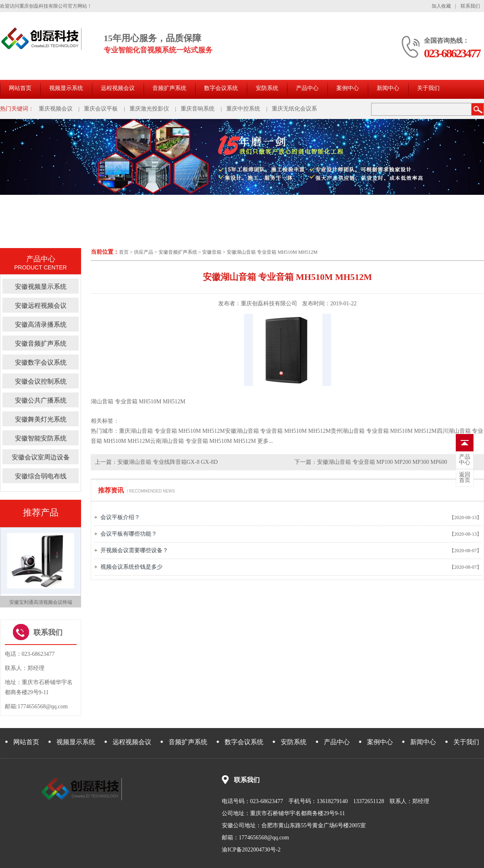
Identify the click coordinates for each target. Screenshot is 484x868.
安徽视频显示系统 (41, 287)
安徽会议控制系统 (41, 381)
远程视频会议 (118, 88)
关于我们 (428, 88)
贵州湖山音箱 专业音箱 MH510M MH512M (384, 431)
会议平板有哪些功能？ (129, 534)
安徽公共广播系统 (41, 400)
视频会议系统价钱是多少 (131, 567)
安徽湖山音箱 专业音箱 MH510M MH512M (272, 252)
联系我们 (470, 6)
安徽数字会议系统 (41, 362)
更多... (265, 441)
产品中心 (307, 88)
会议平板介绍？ (120, 517)
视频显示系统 (66, 88)
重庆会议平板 (101, 109)
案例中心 (348, 88)
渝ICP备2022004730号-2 (251, 850)
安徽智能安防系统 (41, 438)
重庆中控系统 (243, 109)
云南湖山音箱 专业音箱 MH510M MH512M (203, 441)
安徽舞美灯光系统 (41, 419)
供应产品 (144, 252)
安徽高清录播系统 (41, 324)
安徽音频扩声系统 (178, 252)
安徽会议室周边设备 (41, 457)
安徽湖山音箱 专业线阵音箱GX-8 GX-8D (168, 462)
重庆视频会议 (56, 109)
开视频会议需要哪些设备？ (134, 550)
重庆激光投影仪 (149, 109)
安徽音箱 (212, 252)
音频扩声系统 (169, 88)
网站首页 (20, 88)
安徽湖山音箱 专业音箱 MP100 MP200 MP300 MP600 (382, 462)
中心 (465, 460)
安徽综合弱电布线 (41, 476)
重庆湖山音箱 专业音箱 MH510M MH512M (172, 431)
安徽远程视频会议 (41, 306)
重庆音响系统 (198, 109)
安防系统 (267, 88)
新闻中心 (388, 88)
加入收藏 (441, 6)
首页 (124, 252)
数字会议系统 (221, 88)
